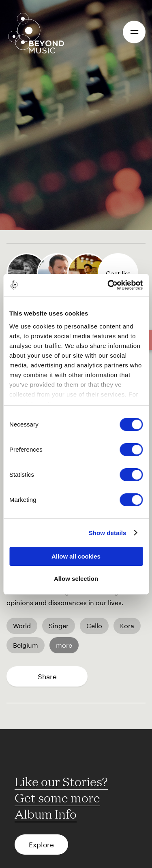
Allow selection (76, 579)
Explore (41, 845)
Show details (108, 533)
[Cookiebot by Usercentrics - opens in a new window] (108, 285)
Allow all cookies (76, 556)
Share (47, 676)
